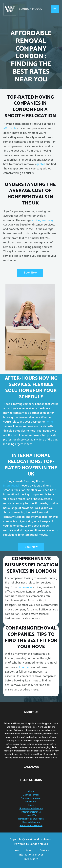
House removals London (31, 809)
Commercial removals (31, 798)
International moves (31, 812)
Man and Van (31, 815)
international (11, 486)
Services (45, 850)
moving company (43, 220)
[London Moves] (10, 9)
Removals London (31, 822)
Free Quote (31, 802)
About (31, 791)
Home (31, 805)
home (49, 422)
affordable (10, 129)
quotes (41, 164)
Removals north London (31, 826)
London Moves (30, 9)
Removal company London (31, 819)
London (24, 667)
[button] (30, 273)
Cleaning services (31, 795)
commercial (25, 587)
